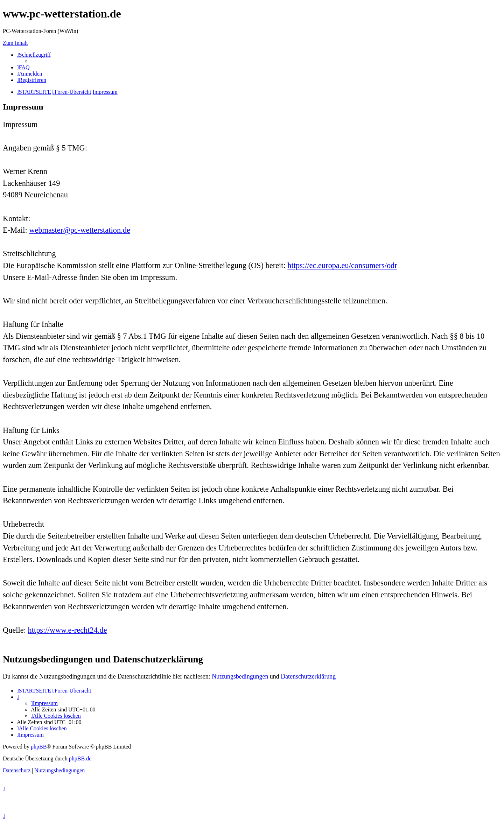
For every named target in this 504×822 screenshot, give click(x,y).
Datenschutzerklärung (308, 676)
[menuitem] (23, 67)
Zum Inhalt (15, 43)
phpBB (39, 747)
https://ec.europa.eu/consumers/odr (342, 265)
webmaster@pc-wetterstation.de (80, 230)
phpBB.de (80, 758)
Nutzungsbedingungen (240, 676)
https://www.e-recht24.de (68, 630)
